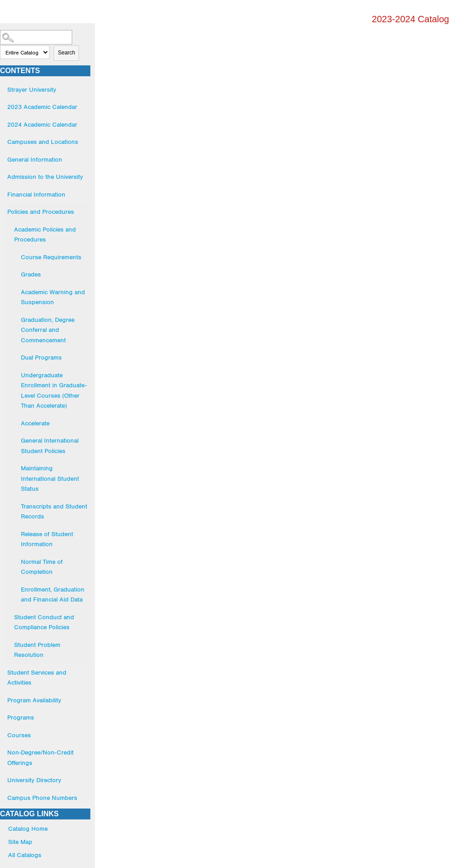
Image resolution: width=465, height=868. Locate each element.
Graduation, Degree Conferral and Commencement (48, 330)
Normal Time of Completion (42, 567)
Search (66, 53)
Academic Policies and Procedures (45, 234)
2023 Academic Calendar (42, 107)
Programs (21, 717)
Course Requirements (51, 257)
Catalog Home (28, 829)
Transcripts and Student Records (54, 511)
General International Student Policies (50, 446)
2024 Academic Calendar (42, 124)
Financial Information (36, 194)
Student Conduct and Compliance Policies (44, 622)
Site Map (20, 842)
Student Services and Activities (37, 678)
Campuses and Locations (43, 142)
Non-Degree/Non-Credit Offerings (40, 757)
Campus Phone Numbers (42, 798)
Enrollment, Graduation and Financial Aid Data (53, 594)
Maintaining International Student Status (50, 478)
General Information (35, 159)
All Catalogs (25, 855)
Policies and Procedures (41, 212)
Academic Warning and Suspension (53, 297)
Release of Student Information (47, 539)
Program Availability (34, 700)
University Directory (34, 780)
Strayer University (32, 89)
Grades (31, 274)
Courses (19, 735)
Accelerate (35, 423)
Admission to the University (45, 177)
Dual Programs (41, 357)
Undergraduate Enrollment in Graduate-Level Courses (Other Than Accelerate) (54, 390)
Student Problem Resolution (37, 650)
